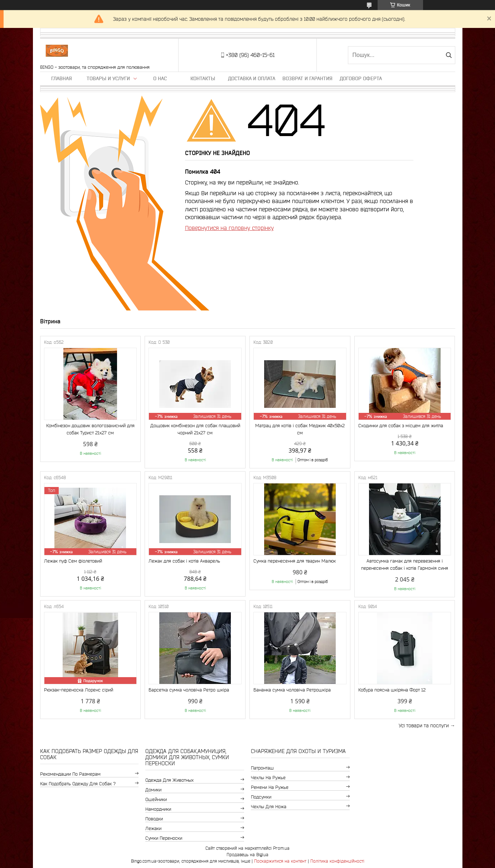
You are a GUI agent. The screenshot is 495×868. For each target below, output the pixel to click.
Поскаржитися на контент (280, 861)
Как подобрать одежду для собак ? (78, 784)
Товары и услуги (108, 78)
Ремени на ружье (270, 787)
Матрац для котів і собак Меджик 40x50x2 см (300, 429)
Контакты (203, 78)
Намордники (158, 809)
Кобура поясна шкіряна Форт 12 (392, 690)
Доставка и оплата (252, 78)
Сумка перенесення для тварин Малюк (295, 561)
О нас (160, 78)
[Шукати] (449, 55)
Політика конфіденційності (337, 861)
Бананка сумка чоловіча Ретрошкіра (292, 690)
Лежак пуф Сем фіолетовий (73, 561)
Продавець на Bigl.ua (248, 855)
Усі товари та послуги (424, 725)
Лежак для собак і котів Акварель (184, 561)
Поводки (154, 819)
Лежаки (153, 828)
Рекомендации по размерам (70, 774)
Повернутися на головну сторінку (229, 228)
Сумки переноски (164, 838)
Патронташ (262, 768)
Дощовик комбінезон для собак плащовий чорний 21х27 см (195, 429)
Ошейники (156, 799)
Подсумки (261, 797)
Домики (153, 790)
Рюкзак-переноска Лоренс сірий (79, 690)
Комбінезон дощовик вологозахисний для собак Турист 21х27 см (90, 429)
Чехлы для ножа (269, 807)
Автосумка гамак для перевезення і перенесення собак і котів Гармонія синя (405, 565)
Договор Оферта (361, 78)
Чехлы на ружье (268, 778)
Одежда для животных (169, 780)
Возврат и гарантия (307, 78)
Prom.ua (281, 848)
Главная (62, 78)
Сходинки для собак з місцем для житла (401, 426)
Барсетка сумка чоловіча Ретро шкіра (189, 690)
